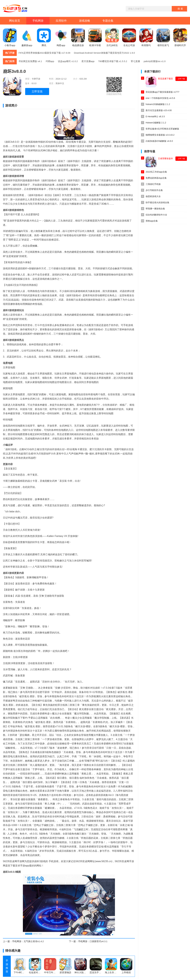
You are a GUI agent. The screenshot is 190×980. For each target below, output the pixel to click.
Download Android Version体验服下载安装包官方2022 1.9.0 (104, 53)
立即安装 (37, 92)
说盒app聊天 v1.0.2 (68, 61)
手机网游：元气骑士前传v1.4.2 (28, 941)
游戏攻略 (85, 21)
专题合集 (108, 21)
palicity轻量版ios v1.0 (155, 61)
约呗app (50, 61)
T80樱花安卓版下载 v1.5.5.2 (113, 61)
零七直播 (135, 61)
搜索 (181, 9)
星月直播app (88, 61)
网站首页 (15, 21)
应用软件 (61, 21)
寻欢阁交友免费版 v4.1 (30, 61)
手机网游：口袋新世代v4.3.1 (93, 941)
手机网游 (38, 21)
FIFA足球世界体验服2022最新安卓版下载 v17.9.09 (44, 53)
